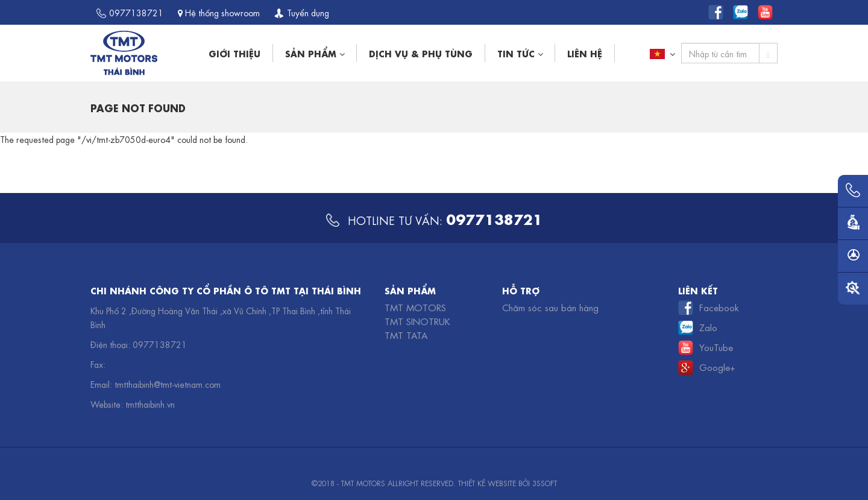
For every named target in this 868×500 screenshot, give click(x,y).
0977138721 (130, 12)
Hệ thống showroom (219, 12)
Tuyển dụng (302, 12)
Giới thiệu (234, 53)
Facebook (719, 307)
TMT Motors (415, 307)
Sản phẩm (315, 53)
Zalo (708, 327)
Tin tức (520, 53)
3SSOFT (545, 483)
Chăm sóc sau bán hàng (550, 307)
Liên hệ (585, 53)
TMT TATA (406, 335)
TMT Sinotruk (417, 321)
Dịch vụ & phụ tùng (421, 53)
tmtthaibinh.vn (150, 403)
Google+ (717, 367)
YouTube (716, 347)
